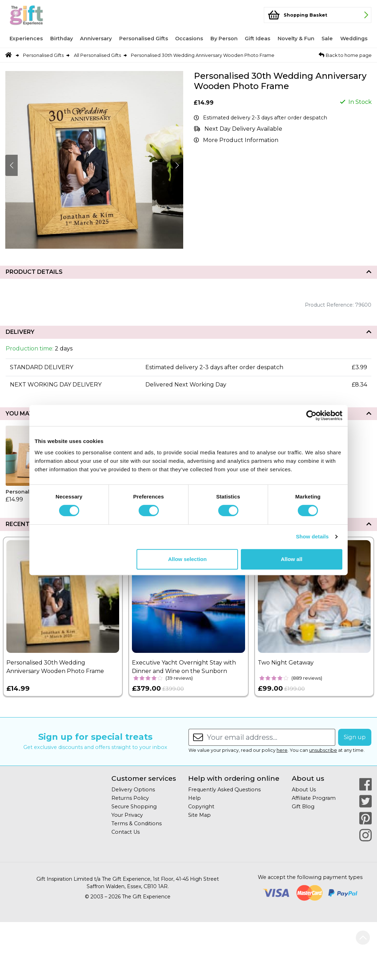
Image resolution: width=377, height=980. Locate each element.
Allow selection (187, 559)
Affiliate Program (314, 798)
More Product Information (241, 140)
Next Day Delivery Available (243, 129)
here (282, 750)
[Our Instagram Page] (366, 835)
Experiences (26, 39)
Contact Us (126, 832)
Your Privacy (127, 815)
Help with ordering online (234, 778)
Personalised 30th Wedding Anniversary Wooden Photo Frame (203, 55)
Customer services (144, 778)
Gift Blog (303, 807)
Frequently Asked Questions (224, 790)
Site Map (199, 815)
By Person (224, 39)
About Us (304, 790)
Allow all (292, 559)
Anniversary (96, 39)
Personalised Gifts (144, 39)
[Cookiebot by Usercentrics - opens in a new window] (311, 415)
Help (195, 798)
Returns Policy (130, 798)
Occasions (189, 39)
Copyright (201, 807)
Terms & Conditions (137, 823)
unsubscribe (323, 750)
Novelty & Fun (296, 39)
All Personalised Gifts (97, 55)
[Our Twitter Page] (366, 801)
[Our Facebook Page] (366, 784)
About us (308, 778)
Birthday (62, 39)
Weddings (354, 39)
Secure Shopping (134, 807)
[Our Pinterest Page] (366, 818)
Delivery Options (133, 790)
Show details (312, 536)
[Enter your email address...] (271, 737)
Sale (327, 39)
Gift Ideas (257, 39)
